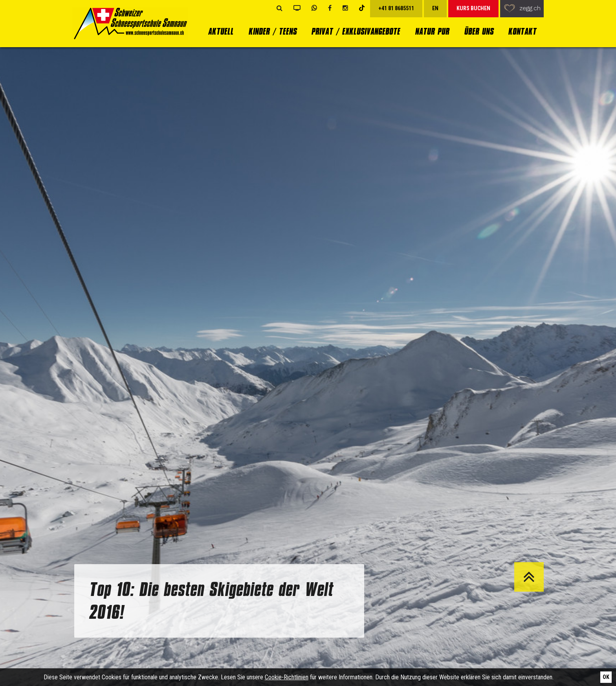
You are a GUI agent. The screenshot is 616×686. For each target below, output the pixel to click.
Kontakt (522, 31)
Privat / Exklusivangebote (356, 31)
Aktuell (221, 31)
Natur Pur (432, 31)
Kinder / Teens (272, 31)
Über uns (479, 31)
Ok (606, 677)
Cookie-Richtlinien (287, 677)
